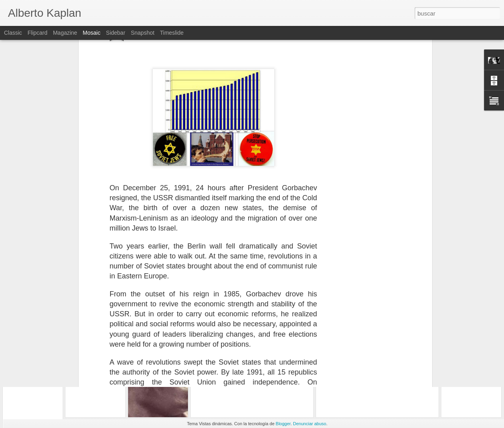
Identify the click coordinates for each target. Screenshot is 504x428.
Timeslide (172, 33)
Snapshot (143, 33)
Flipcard (38, 33)
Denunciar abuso (309, 424)
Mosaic (91, 33)
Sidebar (116, 33)
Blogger (283, 424)
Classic (13, 33)
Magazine (65, 33)
